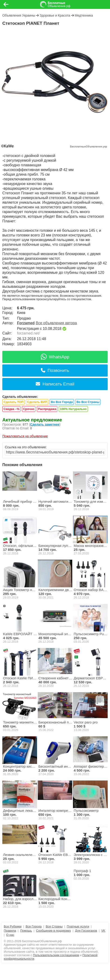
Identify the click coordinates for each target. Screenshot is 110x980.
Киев (21, 313)
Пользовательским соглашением (56, 955)
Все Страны (54, 926)
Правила (10, 931)
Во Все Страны (88, 402)
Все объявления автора (56, 323)
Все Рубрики (13, 926)
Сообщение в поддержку (54, 931)
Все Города (34, 926)
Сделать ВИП (37, 402)
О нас (10, 935)
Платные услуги (78, 926)
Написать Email (55, 384)
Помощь (26, 931)
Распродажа (47, 409)
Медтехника (84, 15)
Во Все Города (62, 402)
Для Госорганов (86, 931)
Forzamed (26, 323)
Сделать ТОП (13, 402)
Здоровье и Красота (55, 15)
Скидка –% (11, 409)
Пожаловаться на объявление (25, 436)
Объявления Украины (19, 15)
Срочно (29, 409)
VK (103, 931)
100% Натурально (73, 409)
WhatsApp (55, 357)
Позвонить (55, 370)
